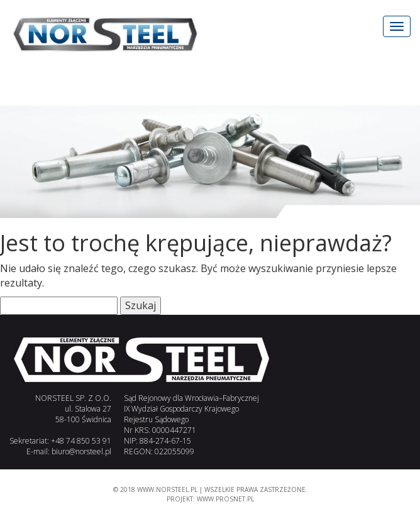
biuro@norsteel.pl (81, 451)
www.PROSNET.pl (225, 499)
